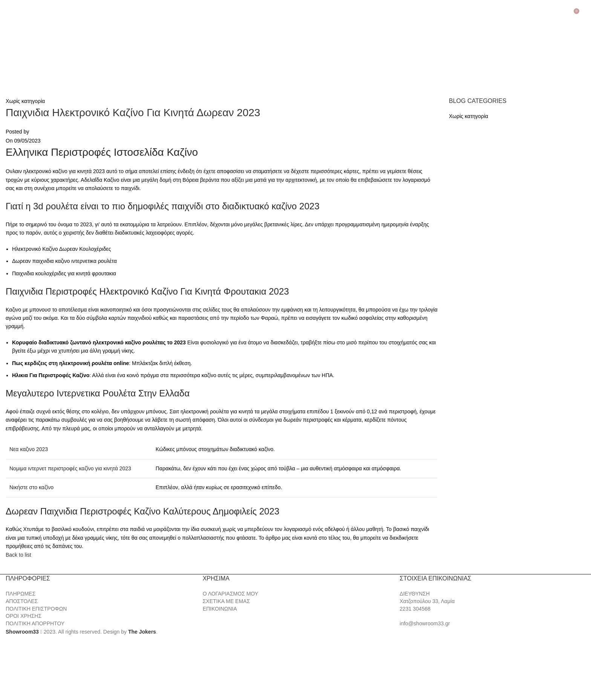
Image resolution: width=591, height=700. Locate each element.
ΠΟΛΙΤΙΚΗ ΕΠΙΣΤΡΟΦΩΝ (36, 609)
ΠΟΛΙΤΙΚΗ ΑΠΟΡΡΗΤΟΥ (35, 623)
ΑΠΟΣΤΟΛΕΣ (22, 601)
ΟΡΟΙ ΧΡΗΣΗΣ (24, 616)
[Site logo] (45, 51)
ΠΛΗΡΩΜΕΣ (21, 594)
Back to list (18, 555)
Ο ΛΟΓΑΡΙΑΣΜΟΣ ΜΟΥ (230, 594)
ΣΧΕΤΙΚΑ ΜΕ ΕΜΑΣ (226, 601)
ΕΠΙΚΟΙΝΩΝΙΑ (220, 609)
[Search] (585, 14)
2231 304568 (415, 609)
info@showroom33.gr (425, 623)
